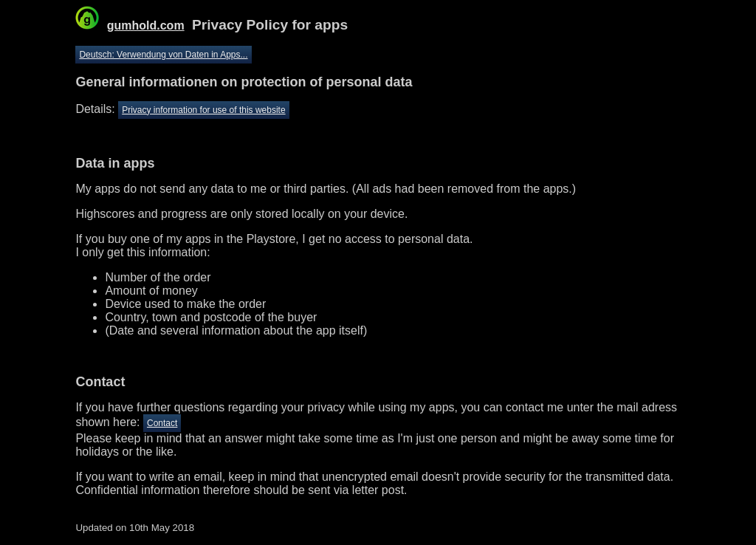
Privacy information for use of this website (203, 110)
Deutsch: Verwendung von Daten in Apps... (163, 55)
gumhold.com (146, 25)
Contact (162, 423)
